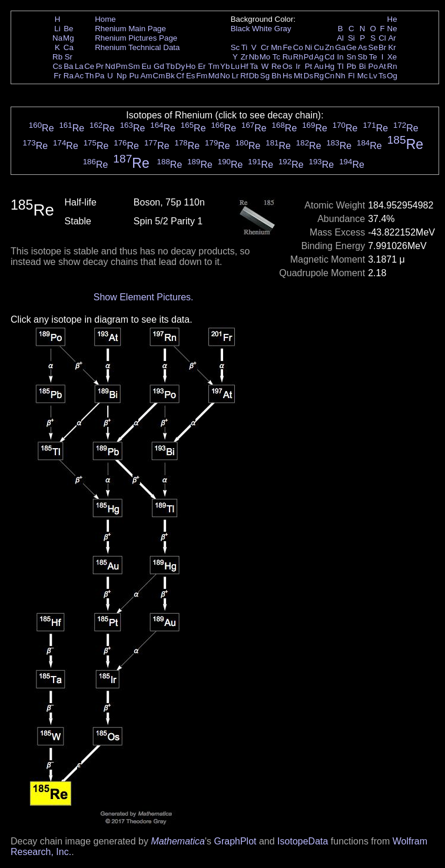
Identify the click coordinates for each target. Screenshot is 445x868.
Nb (254, 57)
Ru (288, 57)
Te (373, 57)
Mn (276, 47)
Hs (287, 76)
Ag (318, 57)
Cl (382, 38)
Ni (309, 47)
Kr (392, 47)
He (392, 19)
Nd (110, 66)
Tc (276, 57)
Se (373, 47)
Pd (308, 57)
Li (57, 29)
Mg (69, 38)
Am (147, 76)
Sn (351, 57)
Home (105, 19)
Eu (146, 66)
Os (288, 66)
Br (382, 47)
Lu (235, 66)
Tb (170, 66)
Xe (392, 57)
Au (318, 66)
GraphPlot (235, 841)
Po (373, 66)
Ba (68, 66)
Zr (245, 57)
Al (340, 38)
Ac (79, 76)
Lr (235, 76)
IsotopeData (303, 841)
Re (276, 66)
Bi (363, 66)
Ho (190, 66)
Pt (309, 66)
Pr (100, 66)
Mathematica (178, 841)
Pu (134, 76)
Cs (57, 66)
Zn (330, 47)
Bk (170, 76)
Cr (265, 47)
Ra (69, 76)
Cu (319, 47)
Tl (341, 66)
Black (240, 29)
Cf (180, 76)
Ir (298, 66)
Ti (245, 47)
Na (57, 38)
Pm (122, 66)
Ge (351, 47)
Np (122, 76)
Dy (180, 66)
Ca (69, 47)
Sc (235, 47)
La (79, 66)
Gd (159, 66)
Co (298, 47)
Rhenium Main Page (130, 29)
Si (351, 38)
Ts (382, 76)
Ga (340, 47)
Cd (329, 57)
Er (202, 66)
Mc (363, 76)
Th (89, 76)
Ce (89, 66)
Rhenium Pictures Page (136, 38)
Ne (392, 29)
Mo (265, 57)
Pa (99, 76)
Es (191, 76)
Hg (329, 66)
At (382, 66)
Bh (276, 76)
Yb (225, 66)
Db (254, 76)
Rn (392, 66)
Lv (373, 76)
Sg (265, 76)
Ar (392, 38)
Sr (69, 57)
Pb (351, 66)
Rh (298, 57)
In (341, 57)
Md (214, 76)
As (363, 47)
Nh (341, 76)
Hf (244, 66)
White (262, 29)
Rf (244, 76)
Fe (287, 47)
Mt (298, 76)
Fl (351, 76)
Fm (202, 76)
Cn (329, 76)
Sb (363, 57)
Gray (283, 29)
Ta (254, 66)
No (225, 76)
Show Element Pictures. (144, 297)
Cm (159, 76)
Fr (57, 76)
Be (68, 29)
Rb (57, 57)
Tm (213, 66)
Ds (308, 76)
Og (392, 76)
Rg (319, 76)
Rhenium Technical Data (137, 47)
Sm (134, 66)
